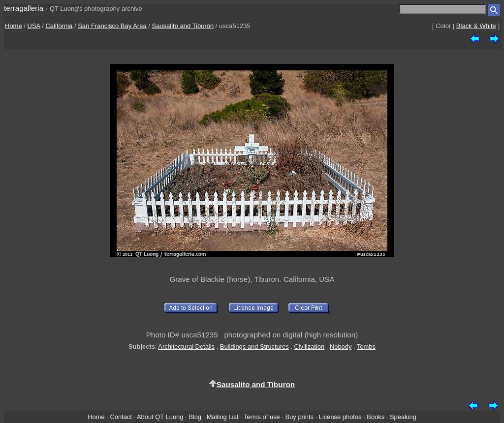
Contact (121, 417)
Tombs (366, 347)
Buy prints (299, 417)
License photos (340, 417)
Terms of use (262, 417)
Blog (195, 417)
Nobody (341, 347)
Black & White (476, 26)
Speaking (403, 417)
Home (14, 26)
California (59, 26)
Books (376, 417)
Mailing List (223, 417)
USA (34, 26)
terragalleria (24, 8)
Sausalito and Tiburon (183, 26)
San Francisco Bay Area (112, 26)
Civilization (309, 347)
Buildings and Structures (254, 347)
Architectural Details (186, 347)
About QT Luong (160, 417)
